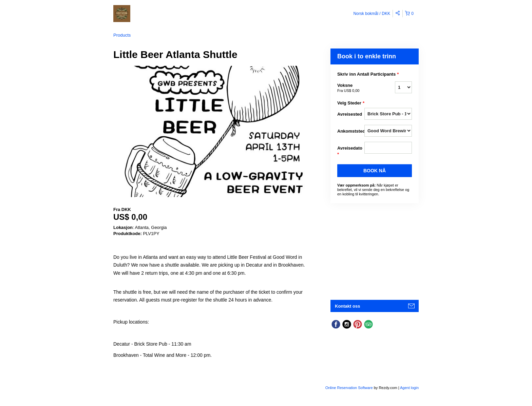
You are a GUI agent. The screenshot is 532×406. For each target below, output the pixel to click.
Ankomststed (351, 131)
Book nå (375, 171)
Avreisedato (350, 151)
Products (122, 35)
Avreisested (350, 114)
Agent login (409, 388)
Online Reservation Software (349, 388)
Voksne (351, 88)
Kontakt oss (347, 306)
